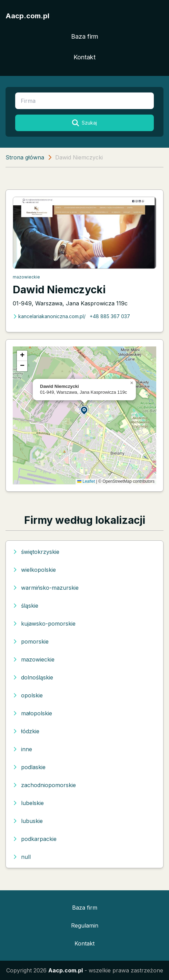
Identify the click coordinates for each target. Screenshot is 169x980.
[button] (84, 410)
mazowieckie (26, 277)
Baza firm (85, 36)
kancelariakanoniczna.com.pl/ (49, 316)
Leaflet (86, 481)
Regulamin (85, 925)
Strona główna (25, 157)
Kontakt (84, 57)
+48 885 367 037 (110, 316)
